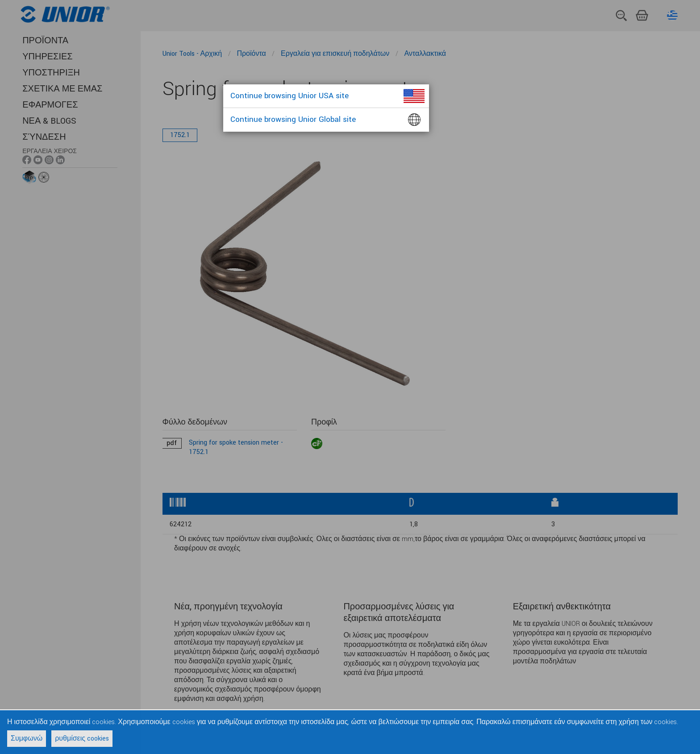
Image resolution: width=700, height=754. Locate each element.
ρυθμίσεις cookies (82, 739)
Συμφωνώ (27, 739)
